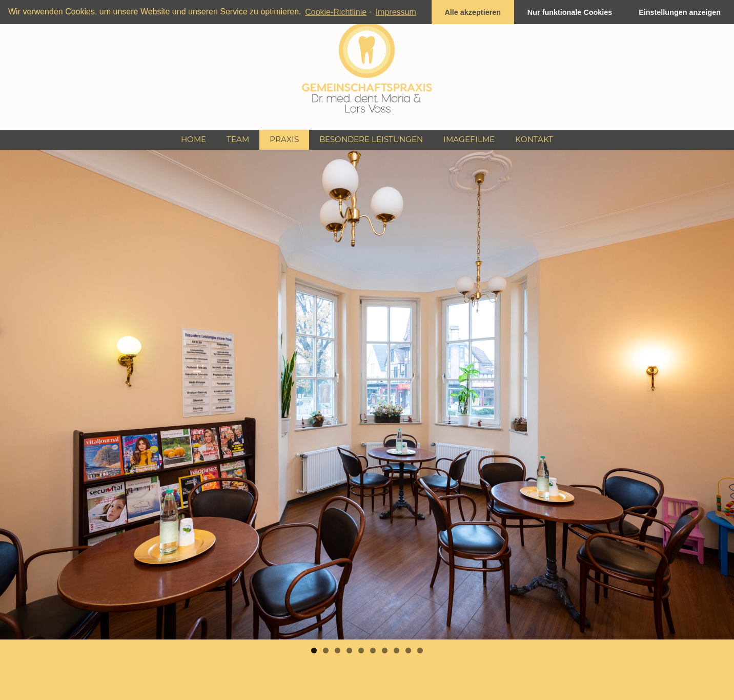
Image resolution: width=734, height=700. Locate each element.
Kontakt (534, 139)
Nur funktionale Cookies (570, 12)
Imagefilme (469, 139)
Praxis (284, 139)
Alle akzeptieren (473, 12)
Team (238, 139)
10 (420, 651)
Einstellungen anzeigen (680, 12)
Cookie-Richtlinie (336, 12)
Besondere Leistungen (371, 139)
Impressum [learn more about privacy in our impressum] (396, 12)
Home (193, 139)
